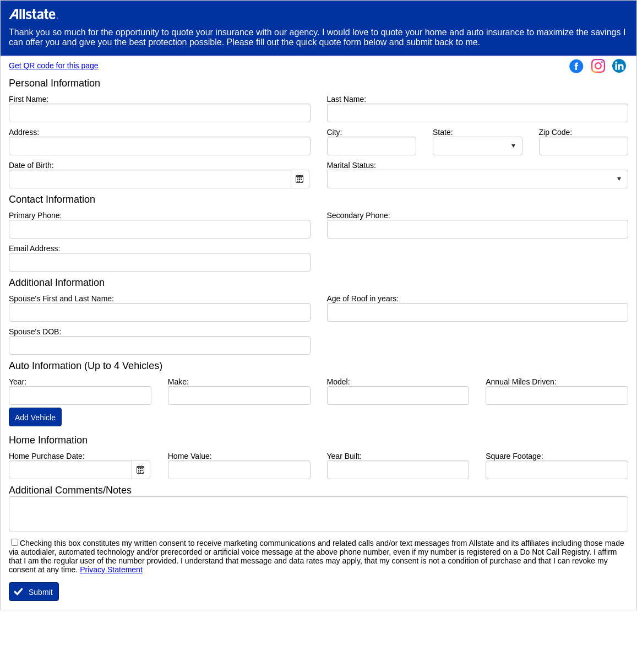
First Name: (45, 99)
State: (443, 132)
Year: (18, 382)
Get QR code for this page (54, 66)
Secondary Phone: (359, 215)
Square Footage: (514, 456)
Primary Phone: (35, 215)
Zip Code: (556, 132)
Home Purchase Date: (47, 456)
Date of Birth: (31, 165)
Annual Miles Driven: (521, 382)
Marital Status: (352, 165)
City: (352, 132)
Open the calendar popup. (300, 179)
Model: (339, 382)
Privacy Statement (111, 570)
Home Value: (190, 456)
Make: (178, 382)
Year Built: (344, 456)
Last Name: (363, 99)
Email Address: (34, 248)
